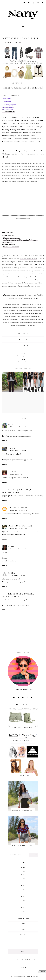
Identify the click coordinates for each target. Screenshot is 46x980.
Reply (5, 441)
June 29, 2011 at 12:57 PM (18, 474)
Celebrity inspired (10, 105)
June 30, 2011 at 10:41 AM (17, 510)
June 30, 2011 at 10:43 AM (18, 528)
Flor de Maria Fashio (19, 120)
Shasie (12, 547)
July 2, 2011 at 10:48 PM (17, 549)
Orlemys (13, 472)
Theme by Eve (33, 977)
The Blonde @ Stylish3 (21, 594)
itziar (12, 448)
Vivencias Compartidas (22, 508)
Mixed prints (7, 102)
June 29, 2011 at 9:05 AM (17, 451)
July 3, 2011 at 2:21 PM (17, 576)
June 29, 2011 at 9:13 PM (11, 492)
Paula (12, 573)
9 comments (23, 345)
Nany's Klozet (19, 977)
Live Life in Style (9, 561)
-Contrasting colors (9, 112)
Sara (11, 425)
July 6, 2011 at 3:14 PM (11, 596)
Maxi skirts (7, 99)
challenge (23, 334)
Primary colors (8, 109)
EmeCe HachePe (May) (20, 526)
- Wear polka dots (8, 107)
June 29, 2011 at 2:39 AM (17, 427)
